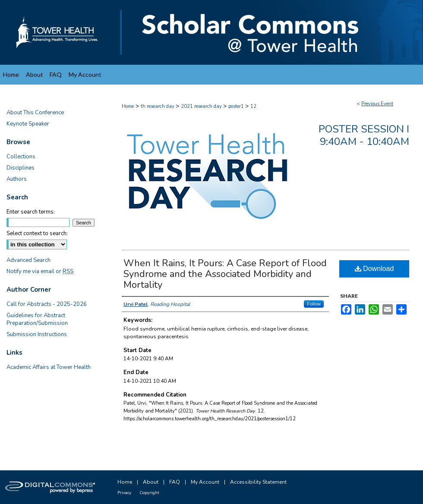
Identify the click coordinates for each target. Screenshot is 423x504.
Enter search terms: (31, 212)
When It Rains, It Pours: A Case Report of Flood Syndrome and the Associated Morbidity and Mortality (225, 274)
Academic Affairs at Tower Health (49, 367)
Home (128, 106)
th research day (158, 106)
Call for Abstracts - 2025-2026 (47, 304)
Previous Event (377, 104)
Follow (314, 304)
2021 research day (202, 106)
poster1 (237, 106)
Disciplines (21, 168)
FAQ (175, 482)
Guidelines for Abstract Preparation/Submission (37, 319)
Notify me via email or (40, 271)
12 (253, 106)
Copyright (149, 493)
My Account (205, 482)
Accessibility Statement (258, 482)
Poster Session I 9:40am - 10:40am (364, 135)
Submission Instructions (37, 334)
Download (374, 269)
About (151, 482)
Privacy (124, 493)
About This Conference (35, 113)
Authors (17, 179)
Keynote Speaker (28, 124)
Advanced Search (28, 260)
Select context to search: (37, 233)
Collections (21, 157)
